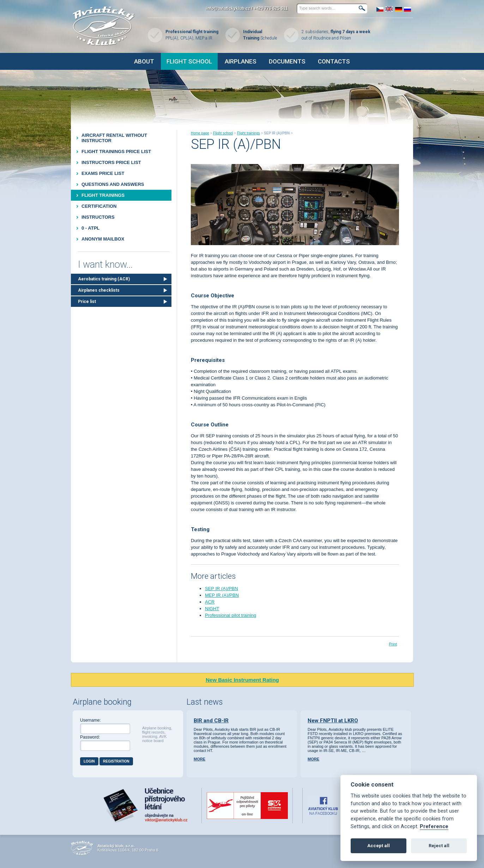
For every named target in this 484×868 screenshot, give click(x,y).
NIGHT (212, 609)
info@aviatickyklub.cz (228, 8)
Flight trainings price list (116, 151)
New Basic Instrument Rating (242, 680)
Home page (200, 133)
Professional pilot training (231, 615)
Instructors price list (111, 162)
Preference (434, 827)
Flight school (189, 61)
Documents (287, 61)
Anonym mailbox (103, 239)
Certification (99, 206)
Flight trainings (103, 195)
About (144, 61)
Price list (87, 302)
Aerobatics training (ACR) (104, 279)
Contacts (334, 61)
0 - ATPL (90, 228)
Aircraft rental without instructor (114, 138)
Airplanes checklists (99, 290)
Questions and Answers (113, 184)
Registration (116, 761)
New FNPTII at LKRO (333, 721)
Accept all (379, 846)
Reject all (439, 846)
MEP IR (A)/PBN (222, 595)
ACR (210, 602)
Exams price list (103, 173)
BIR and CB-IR (211, 721)
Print (393, 644)
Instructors (98, 217)
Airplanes (241, 61)
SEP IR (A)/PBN (222, 588)
